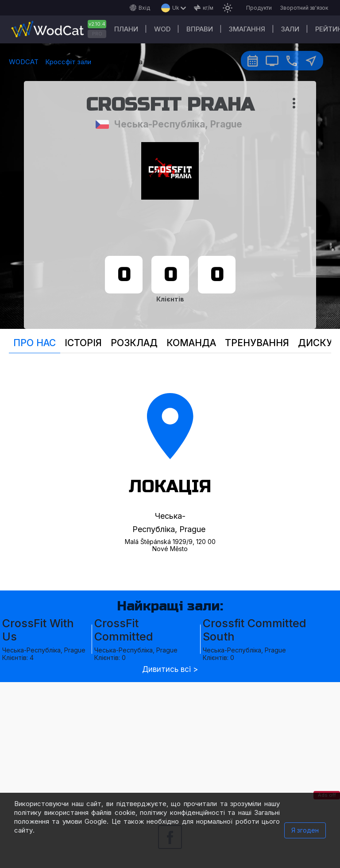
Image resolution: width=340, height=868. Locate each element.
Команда (191, 343)
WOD (162, 29)
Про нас (35, 343)
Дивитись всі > (170, 669)
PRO (97, 34)
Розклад (134, 343)
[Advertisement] (170, 744)
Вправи (200, 29)
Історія (83, 343)
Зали (290, 29)
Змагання (247, 29)
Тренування (257, 343)
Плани (126, 29)
